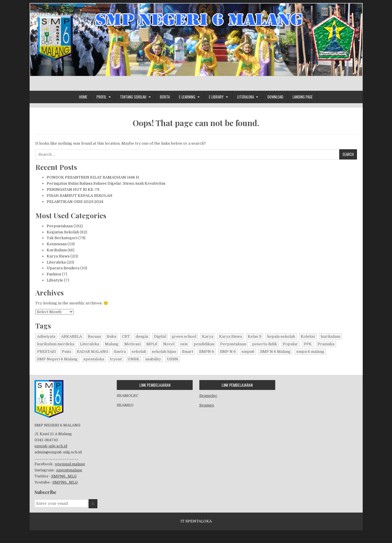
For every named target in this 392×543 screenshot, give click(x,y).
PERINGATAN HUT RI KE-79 (73, 189)
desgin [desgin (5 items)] (142, 336)
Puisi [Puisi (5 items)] (66, 352)
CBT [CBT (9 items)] (126, 336)
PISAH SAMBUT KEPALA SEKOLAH (80, 196)
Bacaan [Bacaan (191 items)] (94, 336)
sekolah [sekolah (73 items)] (139, 352)
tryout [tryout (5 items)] (116, 359)
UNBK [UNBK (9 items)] (133, 359)
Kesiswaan (57, 244)
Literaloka (246, 97)
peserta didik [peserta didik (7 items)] (265, 344)
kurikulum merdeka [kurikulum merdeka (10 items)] (56, 344)
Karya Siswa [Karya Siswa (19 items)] (230, 336)
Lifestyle (55, 280)
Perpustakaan (60, 226)
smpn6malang (69, 470)
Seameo (207, 405)
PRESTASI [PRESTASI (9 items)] (47, 352)
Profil (101, 97)
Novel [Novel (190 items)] (169, 344)
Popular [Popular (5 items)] (290, 344)
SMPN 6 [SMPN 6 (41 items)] (207, 352)
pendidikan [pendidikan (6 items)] (204, 344)
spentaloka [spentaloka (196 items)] (94, 359)
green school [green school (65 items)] (184, 336)
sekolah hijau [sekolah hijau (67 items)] (164, 352)
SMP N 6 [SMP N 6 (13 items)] (228, 352)
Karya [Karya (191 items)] (208, 336)
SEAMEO (125, 405)
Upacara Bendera (63, 268)
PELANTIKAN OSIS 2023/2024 (75, 202)
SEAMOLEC (128, 396)
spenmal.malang (70, 464)
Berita (165, 97)
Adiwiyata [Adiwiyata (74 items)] (46, 336)
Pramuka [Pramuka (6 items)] (326, 344)
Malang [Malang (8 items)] (112, 344)
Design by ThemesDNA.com (196, 536)
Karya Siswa (58, 256)
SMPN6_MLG (64, 476)
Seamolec (208, 396)
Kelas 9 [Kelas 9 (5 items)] (255, 336)
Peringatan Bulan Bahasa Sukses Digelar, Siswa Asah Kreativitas (106, 183)
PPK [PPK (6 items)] (308, 344)
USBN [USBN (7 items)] (173, 359)
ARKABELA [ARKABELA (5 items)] (72, 336)
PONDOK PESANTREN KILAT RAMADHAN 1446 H (93, 177)
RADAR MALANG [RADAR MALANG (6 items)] (92, 352)
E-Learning (187, 97)
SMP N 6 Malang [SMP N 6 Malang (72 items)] (275, 352)
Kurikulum (57, 250)
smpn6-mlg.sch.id (51, 446)
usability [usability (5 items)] (153, 359)
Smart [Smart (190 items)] (188, 352)
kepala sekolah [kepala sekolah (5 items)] (281, 336)
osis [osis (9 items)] (184, 344)
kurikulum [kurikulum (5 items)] (330, 336)
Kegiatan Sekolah (63, 232)
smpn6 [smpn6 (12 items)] (248, 352)
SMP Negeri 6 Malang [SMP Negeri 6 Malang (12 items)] (57, 359)
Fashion (54, 274)
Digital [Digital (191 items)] (160, 336)
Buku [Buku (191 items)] (111, 336)
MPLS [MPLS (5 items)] (152, 344)
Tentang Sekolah (133, 97)
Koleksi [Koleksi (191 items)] (308, 336)
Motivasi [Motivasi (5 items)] (132, 344)
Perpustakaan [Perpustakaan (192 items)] (233, 344)
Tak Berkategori (62, 238)
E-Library (216, 97)
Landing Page (303, 97)
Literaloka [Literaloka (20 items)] (90, 344)
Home (83, 97)
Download (275, 97)
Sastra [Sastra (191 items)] (120, 352)
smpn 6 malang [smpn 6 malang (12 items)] (310, 352)
